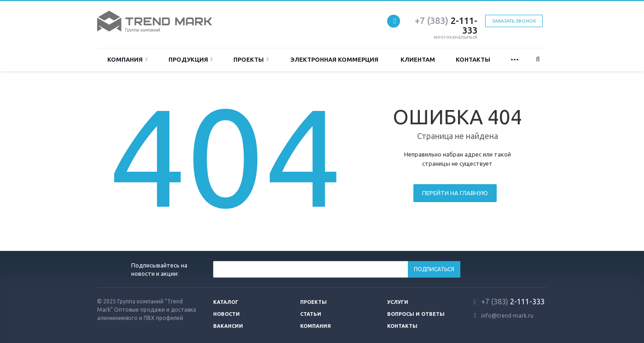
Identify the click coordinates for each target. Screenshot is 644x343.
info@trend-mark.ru (507, 316)
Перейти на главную (455, 193)
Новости (226, 314)
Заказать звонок (514, 21)
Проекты (251, 60)
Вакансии (228, 326)
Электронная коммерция (334, 59)
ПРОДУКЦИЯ (191, 60)
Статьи (311, 314)
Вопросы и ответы (416, 314)
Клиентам (418, 59)
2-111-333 (446, 25)
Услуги (398, 302)
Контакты (473, 59)
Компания (127, 60)
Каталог (226, 302)
